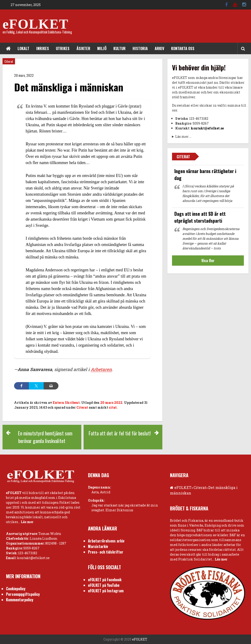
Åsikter (83, 48)
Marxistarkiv (98, 546)
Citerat (9, 61)
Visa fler (208, 261)
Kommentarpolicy (20, 600)
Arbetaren (101, 369)
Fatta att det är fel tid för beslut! (120, 433)
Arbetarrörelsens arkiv (106, 541)
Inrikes (43, 48)
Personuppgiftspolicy (23, 594)
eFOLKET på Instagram (106, 591)
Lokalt (23, 48)
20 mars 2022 (111, 403)
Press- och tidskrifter (106, 552)
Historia (140, 48)
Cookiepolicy (16, 589)
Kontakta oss (183, 48)
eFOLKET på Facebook (105, 580)
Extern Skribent (66, 403)
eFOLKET (36, 24)
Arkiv (159, 48)
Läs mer (27, 522)
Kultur (119, 48)
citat (113, 407)
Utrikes (63, 48)
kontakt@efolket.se (207, 128)
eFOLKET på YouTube (104, 585)
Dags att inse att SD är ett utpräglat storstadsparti (200, 217)
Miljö (102, 48)
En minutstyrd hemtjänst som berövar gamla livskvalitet (45, 437)
